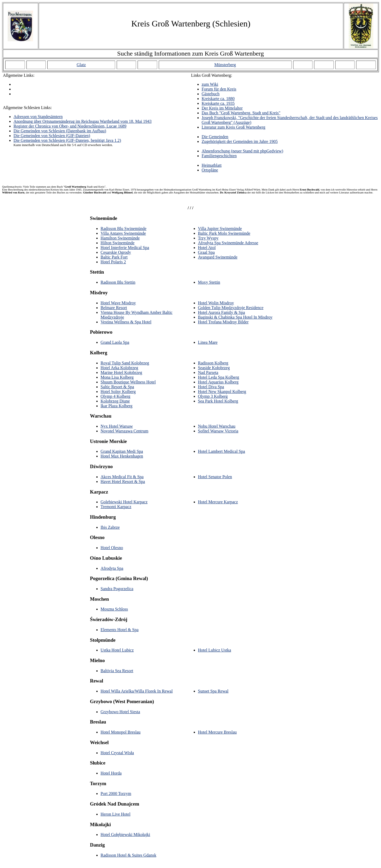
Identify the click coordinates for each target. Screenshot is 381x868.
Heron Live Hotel (115, 814)
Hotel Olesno (112, 548)
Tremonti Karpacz (116, 507)
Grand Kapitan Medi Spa (122, 451)
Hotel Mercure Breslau (217, 732)
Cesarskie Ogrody (116, 252)
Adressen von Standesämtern (38, 117)
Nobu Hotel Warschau (217, 426)
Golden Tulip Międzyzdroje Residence (231, 308)
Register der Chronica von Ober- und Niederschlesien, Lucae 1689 (70, 126)
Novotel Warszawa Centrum (124, 431)
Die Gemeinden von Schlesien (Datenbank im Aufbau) (60, 131)
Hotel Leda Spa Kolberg (219, 377)
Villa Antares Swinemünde (123, 233)
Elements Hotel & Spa (120, 630)
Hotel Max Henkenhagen (122, 456)
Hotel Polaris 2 (113, 262)
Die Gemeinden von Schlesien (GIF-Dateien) (52, 136)
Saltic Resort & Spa (117, 387)
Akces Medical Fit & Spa (122, 477)
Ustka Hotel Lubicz (117, 650)
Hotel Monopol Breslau (121, 732)
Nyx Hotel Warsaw (117, 426)
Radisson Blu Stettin (118, 282)
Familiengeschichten (219, 156)
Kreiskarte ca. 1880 (218, 99)
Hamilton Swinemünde (120, 238)
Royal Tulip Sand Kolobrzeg (125, 363)
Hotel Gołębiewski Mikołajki (125, 835)
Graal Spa (206, 252)
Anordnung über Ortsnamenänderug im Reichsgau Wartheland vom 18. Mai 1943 (83, 121)
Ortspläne (210, 170)
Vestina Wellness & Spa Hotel (126, 322)
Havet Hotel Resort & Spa (123, 482)
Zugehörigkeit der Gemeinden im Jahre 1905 (240, 141)
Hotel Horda (111, 773)
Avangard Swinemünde (218, 257)
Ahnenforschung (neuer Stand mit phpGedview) (242, 151)
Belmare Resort (114, 308)
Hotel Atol (207, 248)
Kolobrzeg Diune (115, 401)
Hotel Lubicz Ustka (214, 650)
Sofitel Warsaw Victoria (218, 431)
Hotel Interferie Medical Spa (125, 248)
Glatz (81, 65)
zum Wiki (210, 84)
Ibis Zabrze (110, 527)
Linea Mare (208, 342)
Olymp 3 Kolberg (213, 396)
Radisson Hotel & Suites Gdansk (128, 855)
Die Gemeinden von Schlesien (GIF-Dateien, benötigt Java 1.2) (67, 140)
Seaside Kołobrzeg (214, 368)
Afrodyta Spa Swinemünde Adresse (228, 243)
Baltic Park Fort (114, 257)
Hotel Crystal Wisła (117, 753)
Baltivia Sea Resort (117, 671)
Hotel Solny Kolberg (118, 392)
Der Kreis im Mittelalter (222, 108)
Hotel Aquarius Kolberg (218, 382)
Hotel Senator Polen (215, 477)
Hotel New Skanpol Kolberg (222, 392)
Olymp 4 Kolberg (115, 396)
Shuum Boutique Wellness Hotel (128, 382)
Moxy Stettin (209, 282)
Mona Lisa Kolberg (117, 377)
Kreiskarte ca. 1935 (218, 103)
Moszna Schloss (114, 609)
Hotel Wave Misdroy (118, 303)
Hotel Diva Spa (211, 387)
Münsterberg (225, 65)
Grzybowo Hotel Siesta (120, 712)
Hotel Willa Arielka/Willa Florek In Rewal (137, 691)
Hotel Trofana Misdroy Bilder (223, 322)
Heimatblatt (212, 165)
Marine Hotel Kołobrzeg (121, 372)
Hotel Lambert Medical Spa (221, 451)
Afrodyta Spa (112, 568)
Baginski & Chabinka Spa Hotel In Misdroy (235, 317)
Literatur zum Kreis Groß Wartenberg (233, 127)
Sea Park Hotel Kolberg (218, 401)
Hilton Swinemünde (117, 243)
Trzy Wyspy (208, 238)
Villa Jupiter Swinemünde (220, 229)
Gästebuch (211, 94)
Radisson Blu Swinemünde (123, 229)
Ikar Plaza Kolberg (117, 406)
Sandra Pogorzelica (117, 589)
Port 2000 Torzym (116, 794)
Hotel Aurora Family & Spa (221, 312)
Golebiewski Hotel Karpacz (124, 502)
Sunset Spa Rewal (213, 691)
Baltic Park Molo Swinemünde (224, 233)
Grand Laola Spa (115, 342)
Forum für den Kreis (219, 89)
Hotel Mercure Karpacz (218, 502)
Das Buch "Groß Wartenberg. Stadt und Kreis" (241, 113)
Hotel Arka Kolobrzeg (119, 368)
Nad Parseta (208, 372)
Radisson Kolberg (213, 363)
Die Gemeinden (215, 137)
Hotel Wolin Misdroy (216, 303)
